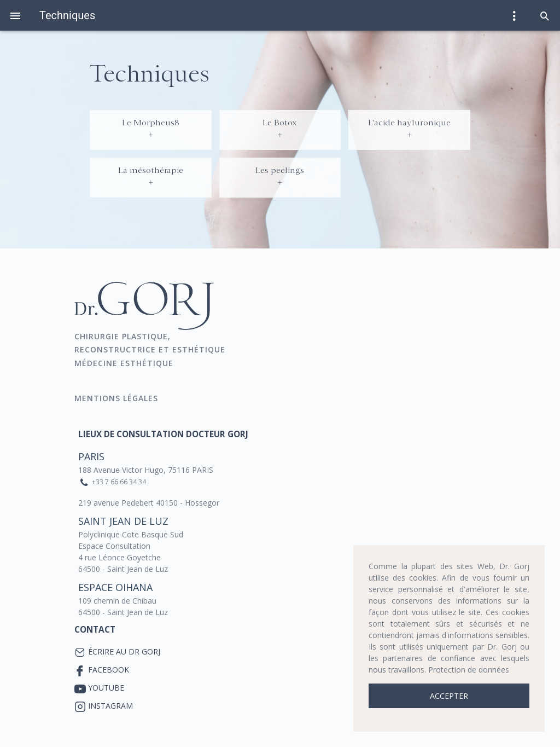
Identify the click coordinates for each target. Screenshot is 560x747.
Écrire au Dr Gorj (124, 652)
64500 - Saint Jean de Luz (123, 569)
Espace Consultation (114, 546)
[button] (545, 15)
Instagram (110, 706)
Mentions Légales (118, 398)
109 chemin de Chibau (117, 601)
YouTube (106, 688)
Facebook (109, 670)
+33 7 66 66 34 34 (119, 482)
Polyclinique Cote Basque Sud (131, 534)
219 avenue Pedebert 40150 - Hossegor (149, 503)
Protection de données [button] (469, 670)
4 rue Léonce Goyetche (119, 557)
